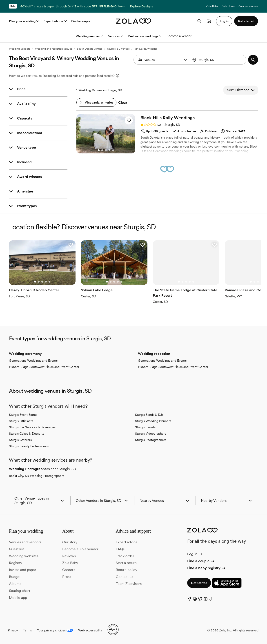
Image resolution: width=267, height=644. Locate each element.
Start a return (126, 563)
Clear (123, 103)
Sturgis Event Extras (23, 415)
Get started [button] (246, 21)
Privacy (13, 630)
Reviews (69, 556)
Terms (121, 6)
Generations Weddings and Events (33, 361)
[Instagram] (206, 600)
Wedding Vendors (20, 49)
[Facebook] (189, 600)
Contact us (124, 577)
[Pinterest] (195, 600)
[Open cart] (209, 21)
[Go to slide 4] (109, 150)
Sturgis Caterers (20, 440)
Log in (195, 554)
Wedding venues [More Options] (89, 36)
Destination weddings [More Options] (145, 36)
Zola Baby (212, 6)
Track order (125, 556)
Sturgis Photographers (151, 440)
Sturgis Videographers (151, 434)
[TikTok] (211, 600)
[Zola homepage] (134, 21)
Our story (70, 542)
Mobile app (18, 598)
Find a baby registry (207, 568)
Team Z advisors (129, 584)
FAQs (120, 549)
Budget (15, 577)
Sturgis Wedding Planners (153, 421)
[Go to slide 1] (99, 150)
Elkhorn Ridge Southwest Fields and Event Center (44, 367)
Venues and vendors (25, 542)
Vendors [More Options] (115, 36)
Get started (199, 583)
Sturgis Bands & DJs (149, 415)
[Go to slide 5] (113, 150)
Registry (16, 563)
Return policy (126, 570)
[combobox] (219, 60)
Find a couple (81, 21)
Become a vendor (179, 36)
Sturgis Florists (145, 427)
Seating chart (20, 591)
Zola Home (228, 6)
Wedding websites (24, 556)
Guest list (16, 549)
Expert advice (56, 21)
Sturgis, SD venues (118, 49)
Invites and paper (23, 570)
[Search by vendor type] (162, 60)
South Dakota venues (90, 49)
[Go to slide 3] (106, 150)
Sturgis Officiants (21, 421)
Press (67, 577)
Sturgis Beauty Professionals (29, 446)
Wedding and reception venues (53, 49)
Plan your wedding (24, 21)
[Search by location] (219, 60)
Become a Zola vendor (80, 549)
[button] (185, 60)
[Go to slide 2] (102, 150)
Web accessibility (90, 630)
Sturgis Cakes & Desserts (27, 434)
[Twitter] (200, 600)
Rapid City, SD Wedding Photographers (37, 476)
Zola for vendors (248, 6)
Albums (15, 584)
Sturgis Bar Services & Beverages (32, 427)
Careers (69, 570)
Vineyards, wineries (146, 49)
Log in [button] (224, 21)
